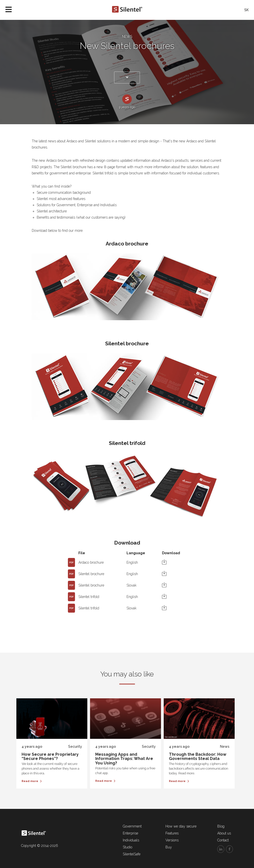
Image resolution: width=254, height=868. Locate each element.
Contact (223, 840)
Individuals (131, 840)
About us (224, 833)
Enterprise (130, 833)
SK (247, 10)
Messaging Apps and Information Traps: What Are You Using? (124, 759)
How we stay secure (181, 826)
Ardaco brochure (91, 562)
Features (172, 833)
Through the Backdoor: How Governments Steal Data (198, 757)
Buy (169, 847)
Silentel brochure (91, 574)
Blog (221, 826)
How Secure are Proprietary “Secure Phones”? (50, 757)
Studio (127, 847)
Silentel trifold (89, 597)
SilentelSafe (132, 854)
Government (132, 826)
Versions (172, 840)
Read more (32, 781)
